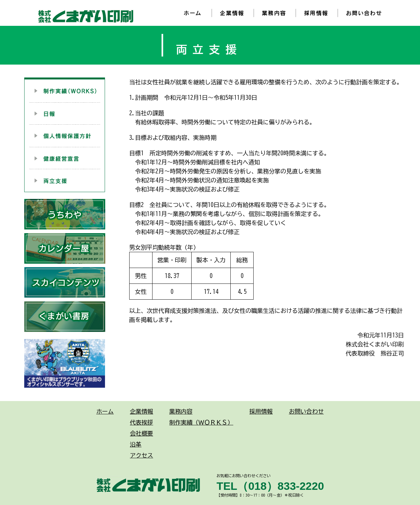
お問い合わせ (306, 411)
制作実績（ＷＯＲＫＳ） (201, 422)
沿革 (136, 444)
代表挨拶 (142, 422)
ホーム (105, 411)
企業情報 (142, 411)
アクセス (142, 455)
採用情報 (261, 411)
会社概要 (142, 433)
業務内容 (181, 411)
